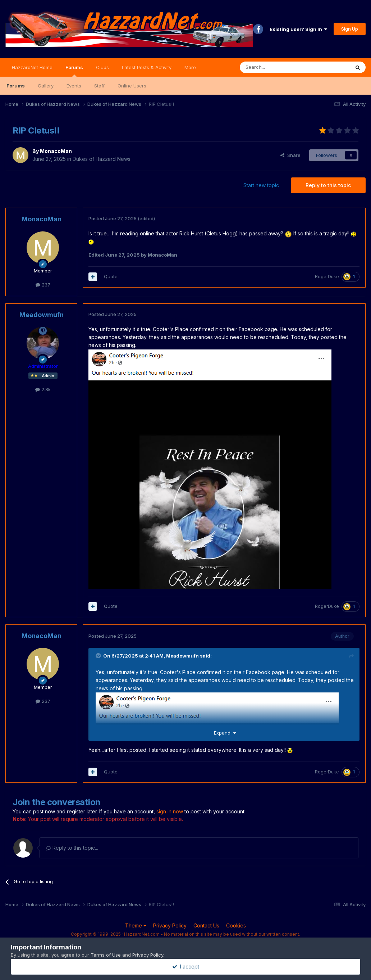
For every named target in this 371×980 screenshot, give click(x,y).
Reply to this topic (328, 185)
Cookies (236, 925)
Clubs (102, 67)
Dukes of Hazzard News (102, 159)
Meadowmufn (42, 315)
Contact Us (206, 925)
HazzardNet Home (32, 67)
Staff (99, 86)
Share (290, 155)
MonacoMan (56, 151)
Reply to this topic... (72, 848)
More (190, 67)
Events (74, 86)
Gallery (46, 86)
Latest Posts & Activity (147, 67)
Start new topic (261, 185)
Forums (74, 71)
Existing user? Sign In (298, 29)
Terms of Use (106, 955)
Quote (111, 276)
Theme (136, 925)
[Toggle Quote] (99, 656)
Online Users (132, 86)
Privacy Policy (170, 925)
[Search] (276, 67)
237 (43, 285)
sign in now (170, 811)
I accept (186, 967)
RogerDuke (327, 277)
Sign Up (350, 29)
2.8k (43, 389)
